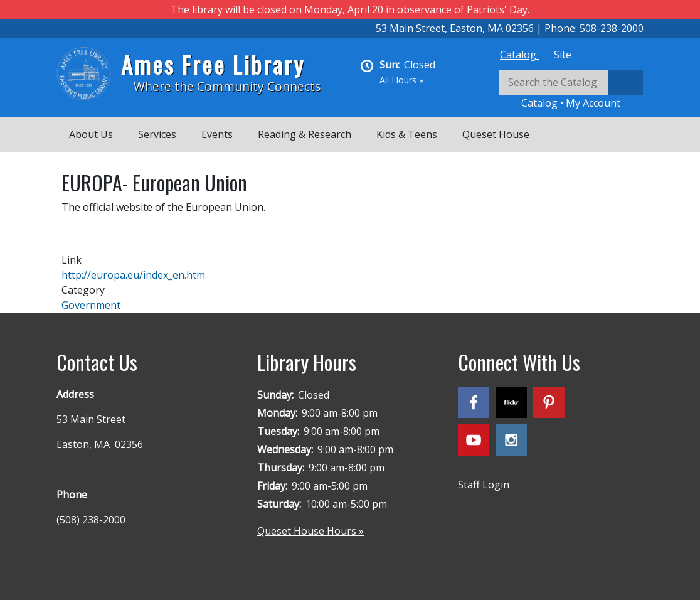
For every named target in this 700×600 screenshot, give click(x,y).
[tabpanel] (571, 90)
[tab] (519, 55)
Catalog (519, 55)
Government (91, 305)
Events (217, 134)
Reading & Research (305, 134)
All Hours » (402, 80)
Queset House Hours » (310, 531)
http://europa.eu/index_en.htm (133, 275)
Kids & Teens (407, 134)
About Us (91, 134)
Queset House (496, 134)
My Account (593, 103)
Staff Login (484, 485)
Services (157, 134)
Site (563, 55)
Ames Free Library (213, 64)
